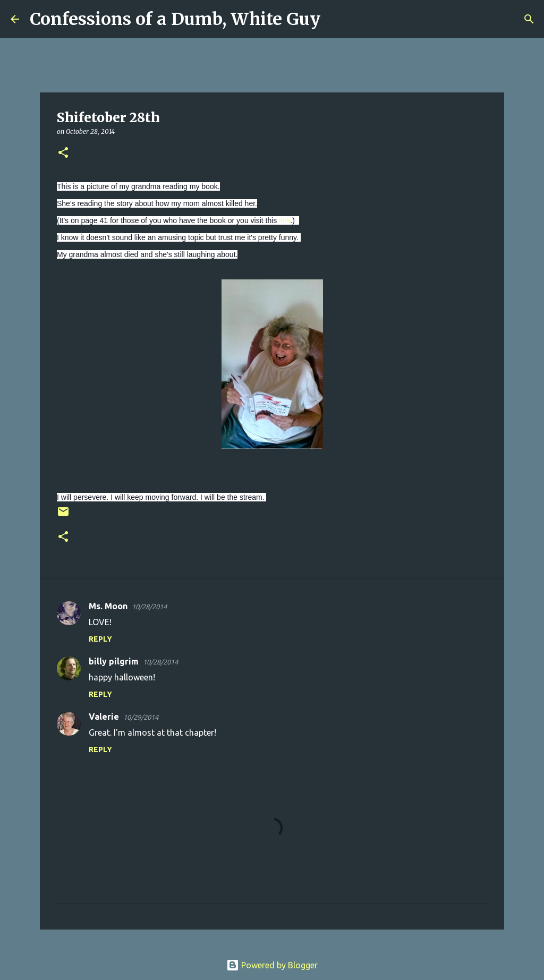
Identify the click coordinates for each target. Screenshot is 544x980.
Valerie (104, 717)
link (284, 220)
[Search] (335, 19)
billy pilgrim (114, 661)
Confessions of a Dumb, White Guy (175, 19)
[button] (63, 153)
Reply (100, 639)
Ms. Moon (108, 606)
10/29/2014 (141, 717)
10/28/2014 (149, 607)
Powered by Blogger (272, 965)
